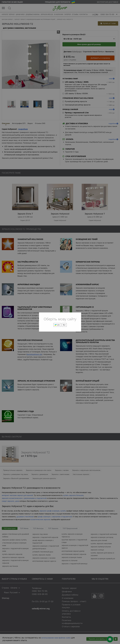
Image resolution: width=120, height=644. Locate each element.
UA (57, 325)
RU (64, 325)
